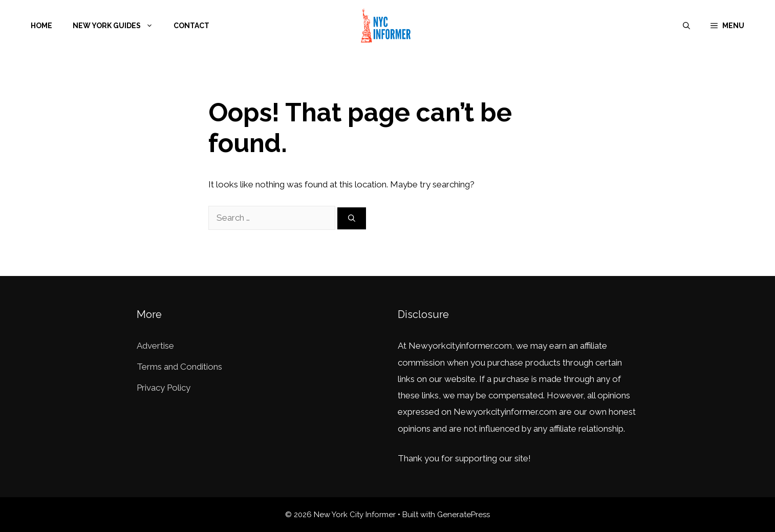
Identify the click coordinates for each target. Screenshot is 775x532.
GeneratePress (464, 515)
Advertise (155, 346)
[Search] (352, 218)
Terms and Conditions (179, 367)
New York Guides (118, 26)
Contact (191, 26)
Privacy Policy (164, 388)
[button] (727, 26)
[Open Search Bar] (686, 26)
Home (41, 26)
